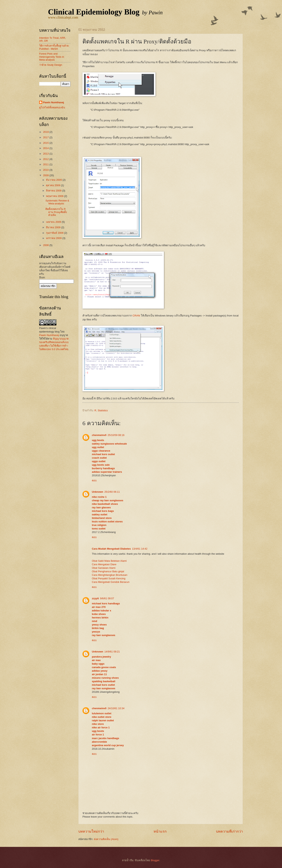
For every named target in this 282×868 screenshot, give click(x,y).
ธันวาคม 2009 (54, 180)
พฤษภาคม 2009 (55, 196)
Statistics (103, 410)
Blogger (155, 860)
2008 (46, 245)
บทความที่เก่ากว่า (229, 831)
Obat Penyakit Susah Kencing (109, 578)
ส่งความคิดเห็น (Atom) (106, 839)
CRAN (136, 316)
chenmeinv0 (99, 435)
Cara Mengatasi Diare (104, 564)
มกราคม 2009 (54, 238)
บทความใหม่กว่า (91, 831)
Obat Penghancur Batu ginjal (108, 571)
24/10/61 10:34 (116, 708)
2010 (46, 170)
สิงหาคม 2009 (54, 191)
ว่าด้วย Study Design (51, 65)
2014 (46, 148)
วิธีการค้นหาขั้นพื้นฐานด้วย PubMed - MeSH (54, 47)
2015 (46, 143)
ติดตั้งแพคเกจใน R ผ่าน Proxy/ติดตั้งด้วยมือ (56, 212)
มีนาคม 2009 (54, 227)
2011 (46, 164)
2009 (46, 175)
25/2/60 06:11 (112, 492)
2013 (46, 154)
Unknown (98, 492)
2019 (46, 132)
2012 (46, 159)
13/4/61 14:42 (140, 549)
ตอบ (94, 480)
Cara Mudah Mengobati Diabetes (111, 549)
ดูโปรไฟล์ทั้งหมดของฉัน (52, 107)
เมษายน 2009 (54, 222)
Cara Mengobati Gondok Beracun (111, 582)
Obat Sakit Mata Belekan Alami (109, 561)
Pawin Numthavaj (54, 102)
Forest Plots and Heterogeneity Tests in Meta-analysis (52, 57)
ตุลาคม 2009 (53, 185)
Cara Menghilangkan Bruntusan (110, 575)
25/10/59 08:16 (116, 435)
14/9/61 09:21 (112, 652)
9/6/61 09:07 (107, 598)
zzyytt (95, 598)
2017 (46, 137)
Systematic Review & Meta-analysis (57, 202)
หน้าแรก (160, 831)
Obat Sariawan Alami (104, 568)
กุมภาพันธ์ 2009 (55, 233)
